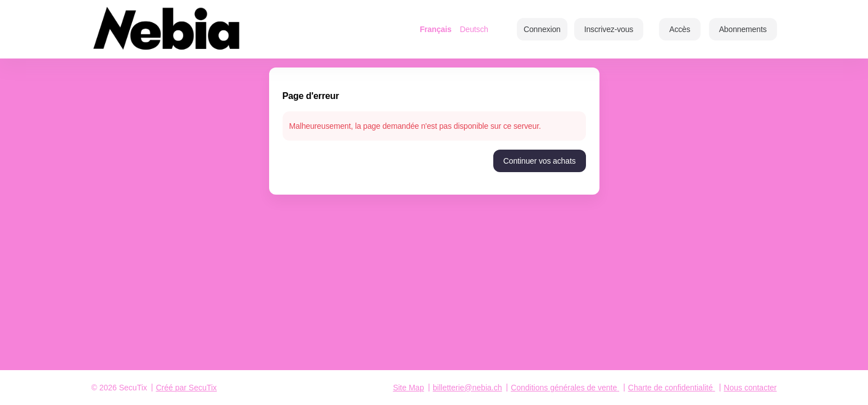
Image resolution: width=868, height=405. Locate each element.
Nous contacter (750, 388)
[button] (680, 29)
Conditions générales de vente (564, 388)
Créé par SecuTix (186, 388)
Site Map (408, 388)
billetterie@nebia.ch (467, 388)
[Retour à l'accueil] (204, 29)
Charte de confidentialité (671, 388)
